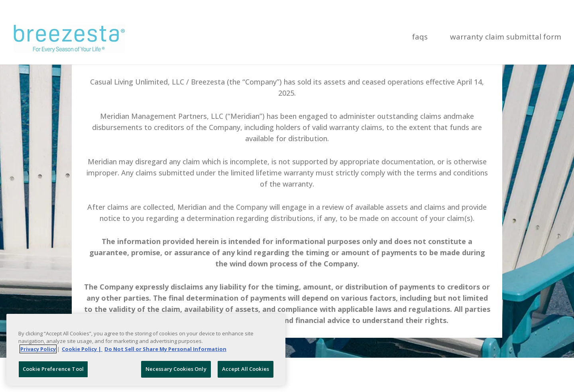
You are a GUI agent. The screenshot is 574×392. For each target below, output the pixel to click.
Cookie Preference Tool (53, 369)
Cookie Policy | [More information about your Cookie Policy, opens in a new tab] (82, 349)
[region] (146, 350)
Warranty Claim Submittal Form (506, 38)
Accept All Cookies (246, 369)
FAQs (420, 38)
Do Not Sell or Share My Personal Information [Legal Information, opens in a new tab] (165, 349)
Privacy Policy (38, 349)
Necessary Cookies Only (176, 369)
